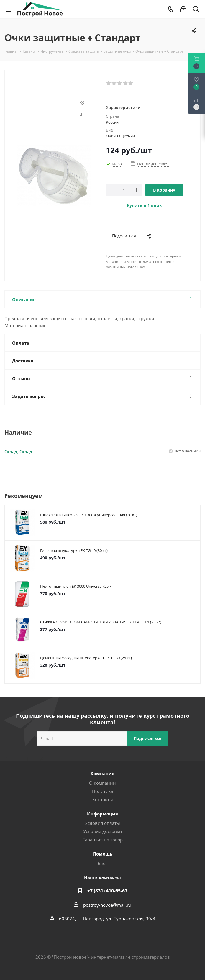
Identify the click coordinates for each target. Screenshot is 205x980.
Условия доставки (103, 831)
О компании (102, 783)
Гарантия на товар (103, 840)
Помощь (103, 854)
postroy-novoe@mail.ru (107, 905)
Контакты (103, 799)
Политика (103, 791)
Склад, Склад (18, 451)
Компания (102, 773)
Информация (102, 814)
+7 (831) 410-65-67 (107, 891)
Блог (102, 863)
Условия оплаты (102, 823)
